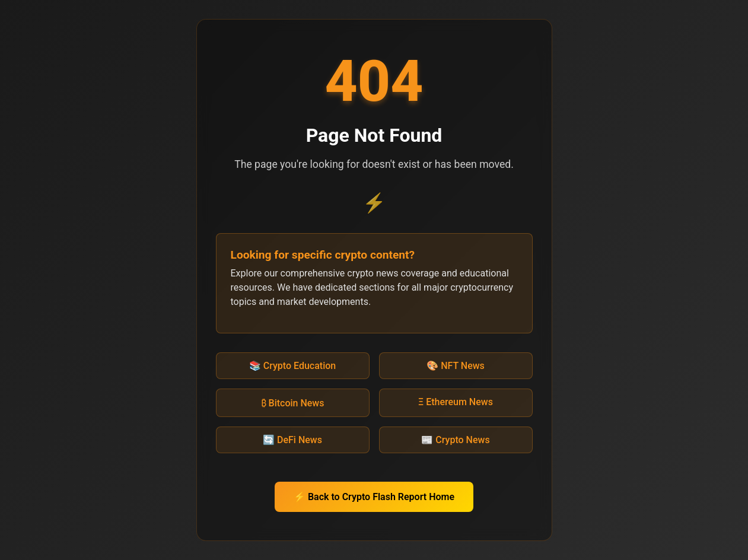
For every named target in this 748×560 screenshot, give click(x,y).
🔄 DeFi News (292, 440)
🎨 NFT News (456, 366)
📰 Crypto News (455, 440)
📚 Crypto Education (292, 366)
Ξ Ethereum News (456, 402)
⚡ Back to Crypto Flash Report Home (374, 497)
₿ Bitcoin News (293, 403)
